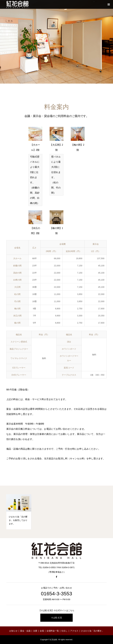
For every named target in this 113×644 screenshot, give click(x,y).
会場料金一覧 (53, 631)
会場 (42, 631)
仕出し (64, 631)
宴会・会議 (25, 631)
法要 (35, 631)
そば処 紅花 (56, 618)
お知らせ (13, 631)
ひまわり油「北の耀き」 (92, 631)
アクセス (74, 631)
